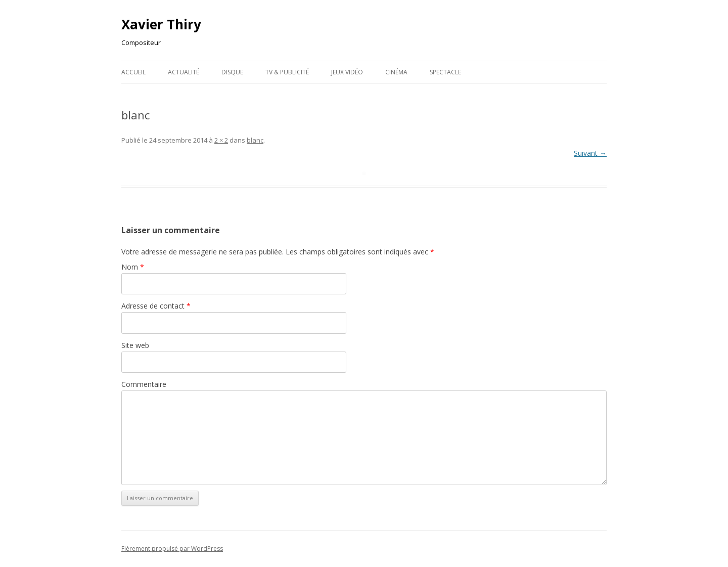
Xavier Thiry (161, 24)
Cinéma (396, 72)
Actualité (184, 72)
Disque (232, 72)
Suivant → (590, 153)
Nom (133, 267)
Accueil (133, 72)
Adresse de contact (156, 306)
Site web (135, 345)
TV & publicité (287, 72)
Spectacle (445, 72)
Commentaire (144, 384)
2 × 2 (221, 140)
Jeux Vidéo (347, 72)
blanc (255, 140)
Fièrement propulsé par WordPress (172, 549)
